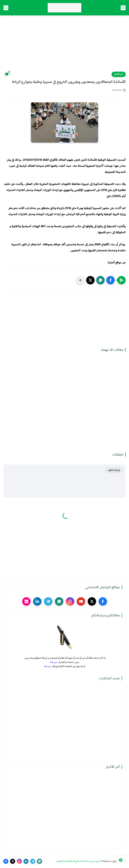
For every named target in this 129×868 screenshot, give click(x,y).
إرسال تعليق (114, 470)
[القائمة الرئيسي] (123, 8)
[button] (111, 280)
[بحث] (6, 8)
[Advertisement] (64, 46)
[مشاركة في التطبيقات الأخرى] (80, 280)
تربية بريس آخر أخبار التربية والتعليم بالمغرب (78, 861)
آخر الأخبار (119, 74)
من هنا (53, 662)
